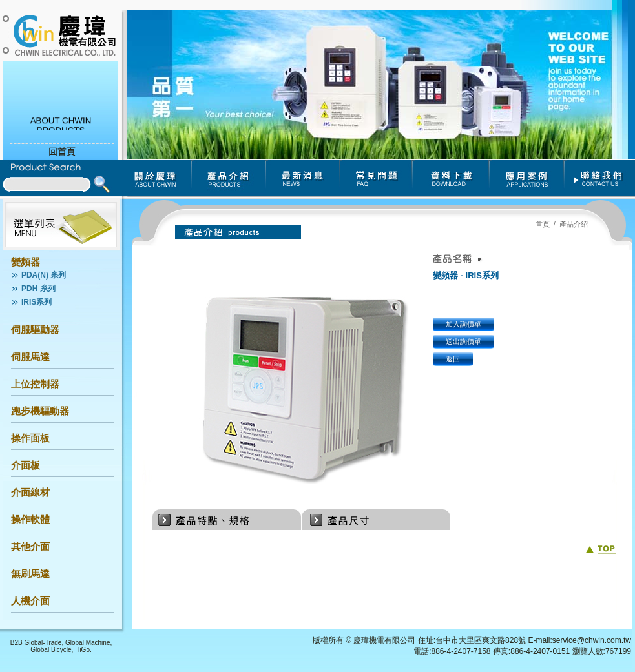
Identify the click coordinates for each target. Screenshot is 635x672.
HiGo (82, 650)
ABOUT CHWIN (61, 123)
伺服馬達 (30, 357)
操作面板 (30, 438)
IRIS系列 (36, 302)
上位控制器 (35, 384)
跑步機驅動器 (40, 411)
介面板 (26, 465)
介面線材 (30, 492)
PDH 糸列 (38, 289)
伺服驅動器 (35, 330)
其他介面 (30, 546)
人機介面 (30, 601)
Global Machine (88, 643)
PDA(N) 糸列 (44, 275)
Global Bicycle (51, 650)
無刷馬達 (30, 574)
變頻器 (26, 262)
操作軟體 (30, 519)
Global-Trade (43, 643)
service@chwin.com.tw (592, 640)
